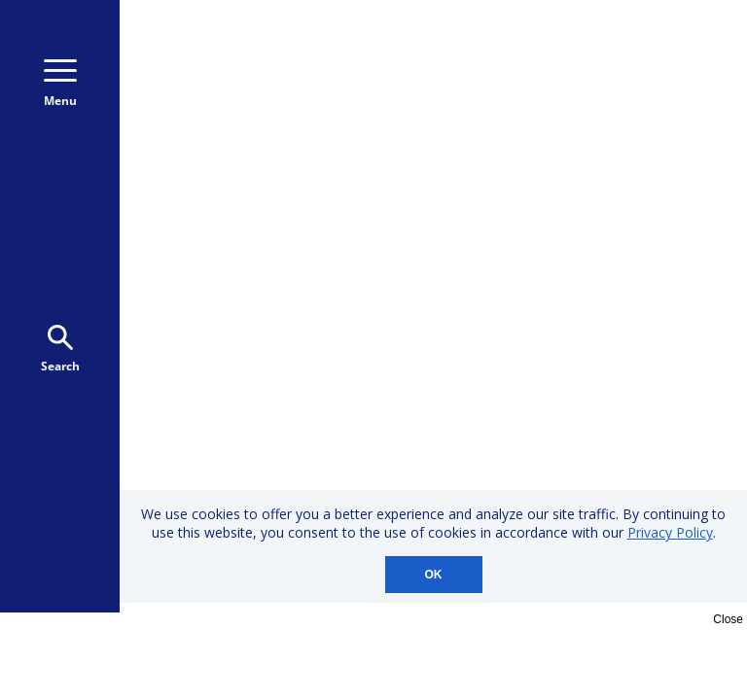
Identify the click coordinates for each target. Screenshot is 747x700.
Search (60, 350)
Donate (649, 87)
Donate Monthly (499, 87)
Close (728, 619)
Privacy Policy (670, 532)
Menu (60, 84)
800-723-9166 (645, 46)
